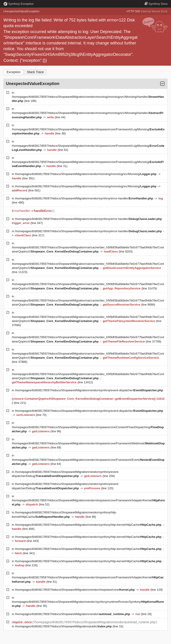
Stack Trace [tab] (35, 72)
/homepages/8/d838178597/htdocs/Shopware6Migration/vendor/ (73, 614)
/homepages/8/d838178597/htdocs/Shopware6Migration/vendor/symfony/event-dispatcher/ (89, 390)
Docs (156, 4)
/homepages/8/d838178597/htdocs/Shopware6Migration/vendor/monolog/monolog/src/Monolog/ (86, 174)
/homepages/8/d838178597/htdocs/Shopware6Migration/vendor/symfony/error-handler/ (84, 198)
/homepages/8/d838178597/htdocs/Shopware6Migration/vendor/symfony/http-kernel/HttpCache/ (89, 525)
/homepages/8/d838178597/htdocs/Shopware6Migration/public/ (64, 626)
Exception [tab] (14, 72)
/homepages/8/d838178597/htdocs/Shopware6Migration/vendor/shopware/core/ (75, 590)
